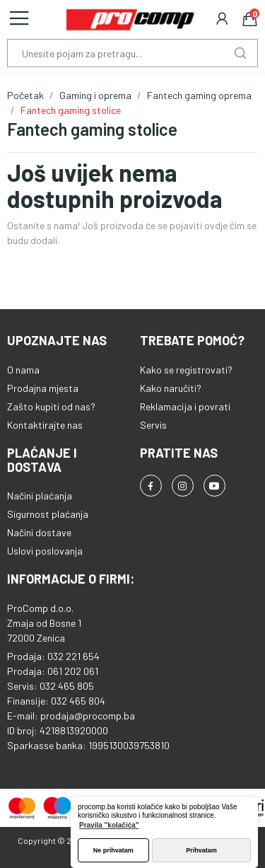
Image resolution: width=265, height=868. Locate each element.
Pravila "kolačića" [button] (109, 825)
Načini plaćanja (40, 496)
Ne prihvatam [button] (113, 850)
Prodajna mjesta (43, 388)
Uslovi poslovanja (45, 551)
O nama (23, 370)
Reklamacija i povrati (185, 406)
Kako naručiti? (171, 388)
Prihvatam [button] (201, 850)
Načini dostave (39, 532)
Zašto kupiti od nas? (51, 406)
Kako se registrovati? (186, 370)
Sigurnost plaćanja (48, 514)
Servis (153, 425)
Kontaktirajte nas (45, 425)
